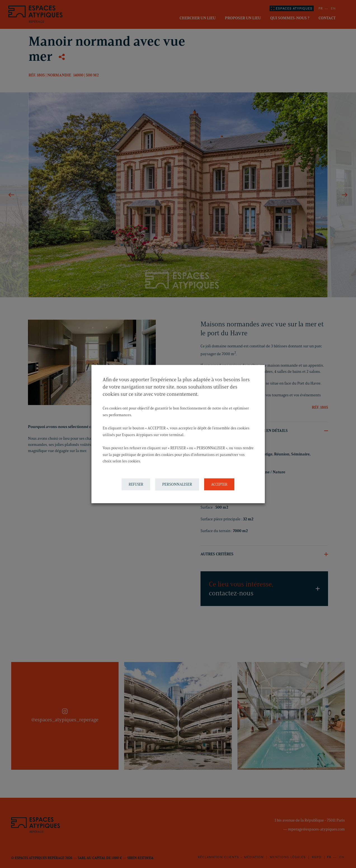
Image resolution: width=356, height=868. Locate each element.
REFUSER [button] (136, 484)
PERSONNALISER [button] (177, 484)
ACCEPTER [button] (219, 484)
